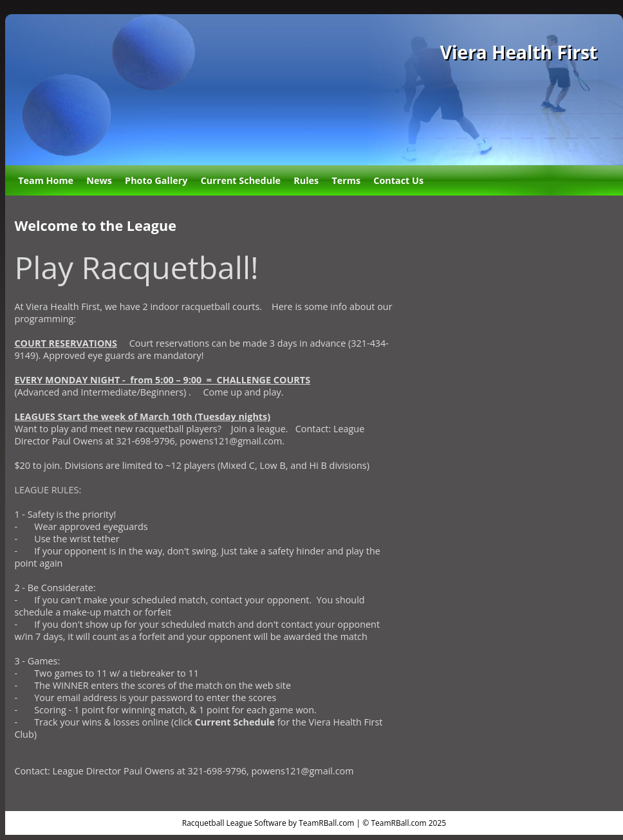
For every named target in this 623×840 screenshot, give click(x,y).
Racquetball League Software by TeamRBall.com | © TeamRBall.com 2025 (314, 823)
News (99, 180)
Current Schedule (241, 180)
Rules (306, 180)
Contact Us (398, 180)
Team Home (46, 180)
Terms (346, 180)
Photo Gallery (156, 180)
